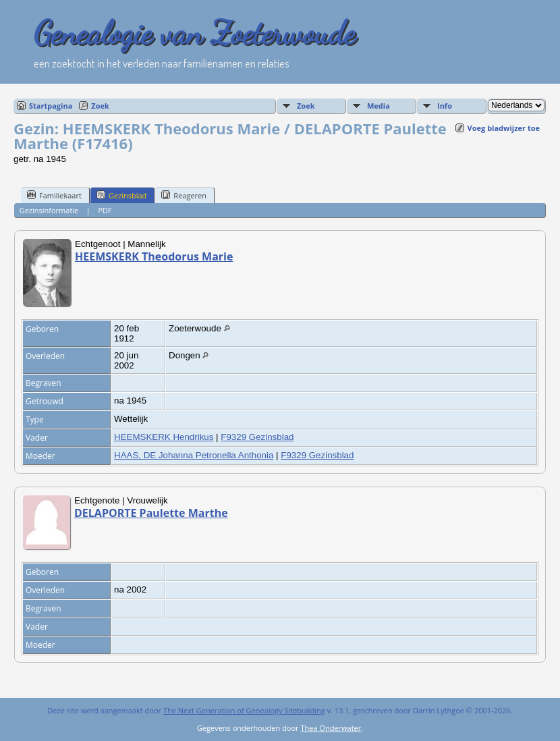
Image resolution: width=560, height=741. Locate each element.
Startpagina (51, 106)
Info (445, 106)
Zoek (100, 106)
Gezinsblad (121, 195)
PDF (105, 210)
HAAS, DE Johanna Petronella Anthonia (194, 455)
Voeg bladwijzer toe (504, 128)
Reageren (184, 195)
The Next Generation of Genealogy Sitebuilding (244, 710)
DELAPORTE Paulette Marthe (151, 513)
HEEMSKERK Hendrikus (164, 437)
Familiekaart (54, 195)
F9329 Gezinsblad (257, 437)
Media (379, 106)
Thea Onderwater (331, 728)
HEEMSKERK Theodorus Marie (154, 256)
